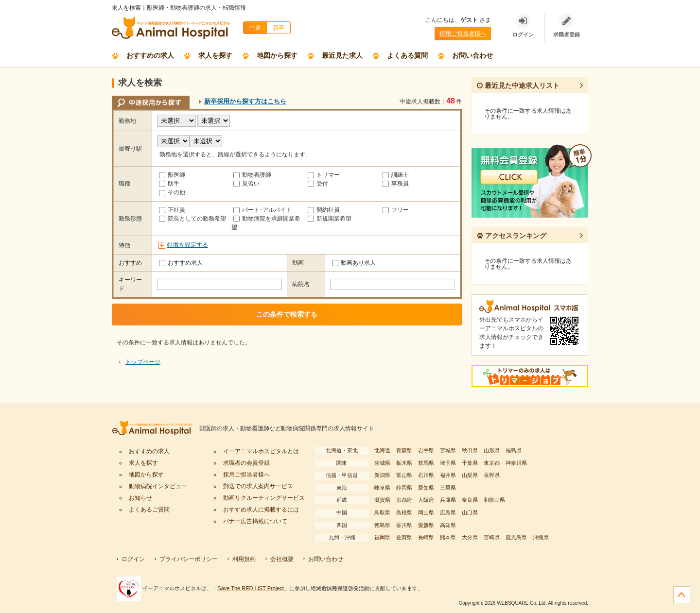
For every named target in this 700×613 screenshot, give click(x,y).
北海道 (382, 450)
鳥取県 (382, 512)
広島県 (448, 512)
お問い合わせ (472, 55)
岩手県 (426, 450)
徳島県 (382, 525)
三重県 (448, 488)
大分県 (470, 537)
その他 (172, 192)
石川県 (426, 475)
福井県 (448, 475)
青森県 (404, 450)
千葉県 (470, 463)
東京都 (492, 463)
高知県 (448, 525)
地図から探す (277, 55)
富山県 (404, 475)
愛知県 (426, 488)
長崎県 (426, 537)
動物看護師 (252, 175)
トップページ (143, 362)
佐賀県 (404, 537)
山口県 (470, 512)
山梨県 (470, 475)
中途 (255, 28)
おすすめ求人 (181, 263)
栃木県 (404, 463)
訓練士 (396, 175)
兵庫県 (448, 500)
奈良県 (470, 500)
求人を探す (215, 55)
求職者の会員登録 (246, 463)
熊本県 (448, 537)
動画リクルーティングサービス (264, 498)
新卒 (279, 28)
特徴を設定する (188, 245)
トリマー (324, 175)
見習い (246, 184)
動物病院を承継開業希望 (266, 223)
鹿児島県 (516, 537)
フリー (396, 210)
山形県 (492, 450)
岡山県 (426, 512)
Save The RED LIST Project (251, 588)
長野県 (492, 475)
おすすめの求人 (150, 55)
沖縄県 (541, 537)
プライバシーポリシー (189, 559)
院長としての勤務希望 (192, 219)
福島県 (514, 450)
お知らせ (140, 498)
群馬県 (426, 463)
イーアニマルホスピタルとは (261, 451)
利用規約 (244, 559)
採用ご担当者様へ (463, 34)
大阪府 (426, 500)
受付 (318, 184)
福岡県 (382, 537)
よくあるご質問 (149, 510)
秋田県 (470, 450)
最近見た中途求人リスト (518, 85)
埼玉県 (448, 463)
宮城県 (448, 450)
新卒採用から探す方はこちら (245, 101)
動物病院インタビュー (158, 486)
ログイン (133, 559)
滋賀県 (382, 500)
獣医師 (172, 175)
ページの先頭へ (682, 595)
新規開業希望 (330, 219)
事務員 (396, 184)
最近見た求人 (342, 55)
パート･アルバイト (262, 210)
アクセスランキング (512, 236)
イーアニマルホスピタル (156, 429)
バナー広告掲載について (255, 521)
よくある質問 (407, 55)
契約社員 (324, 210)
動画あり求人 (354, 263)
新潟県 (382, 475)
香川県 (404, 525)
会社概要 (282, 559)
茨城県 (382, 463)
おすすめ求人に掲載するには (261, 510)
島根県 (404, 512)
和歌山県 (494, 500)
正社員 (172, 210)
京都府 (404, 500)
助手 (169, 184)
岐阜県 (382, 488)
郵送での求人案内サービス (258, 486)
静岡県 (404, 488)
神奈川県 (516, 463)
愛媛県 (426, 525)
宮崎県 (492, 537)
